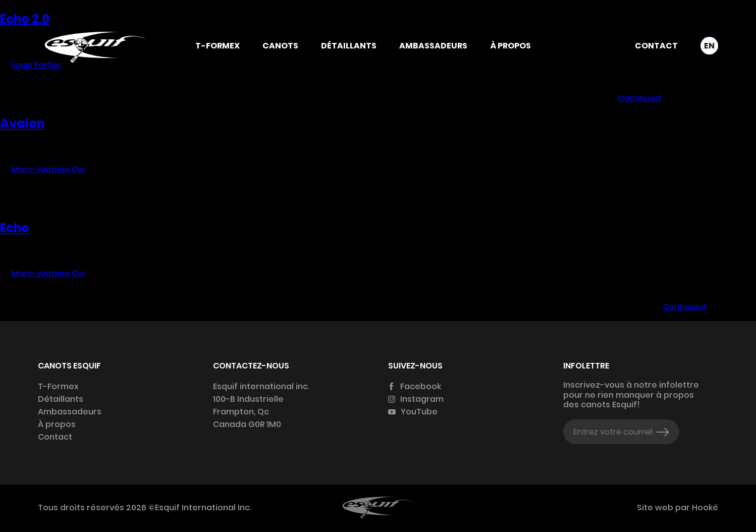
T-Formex (218, 46)
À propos (510, 46)
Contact (656, 46)
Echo (15, 228)
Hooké (704, 508)
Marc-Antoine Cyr (49, 169)
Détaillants (349, 46)
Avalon (22, 123)
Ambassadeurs (433, 46)
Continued (639, 98)
